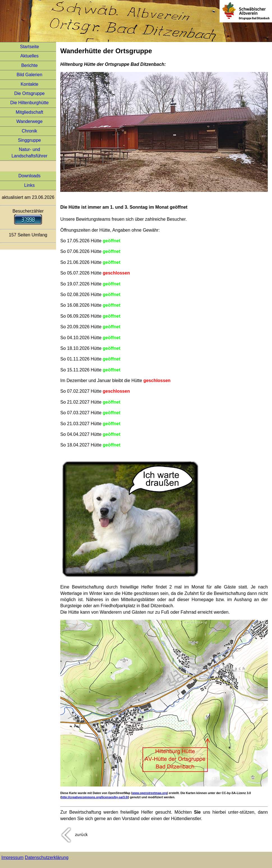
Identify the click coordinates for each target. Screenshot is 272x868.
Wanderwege (29, 121)
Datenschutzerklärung (47, 857)
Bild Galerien (29, 75)
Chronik (29, 131)
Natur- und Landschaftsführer (29, 153)
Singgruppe (29, 140)
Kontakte (29, 84)
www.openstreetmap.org (150, 793)
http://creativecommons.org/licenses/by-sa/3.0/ (95, 797)
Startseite (29, 47)
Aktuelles (30, 56)
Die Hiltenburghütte (30, 103)
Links (29, 185)
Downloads (29, 176)
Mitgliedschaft (29, 112)
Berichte (30, 65)
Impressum (12, 857)
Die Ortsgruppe (30, 93)
